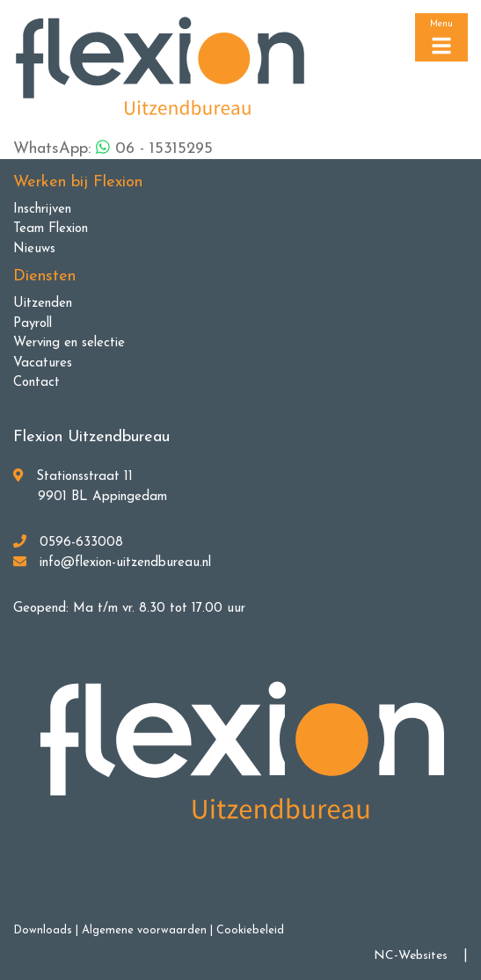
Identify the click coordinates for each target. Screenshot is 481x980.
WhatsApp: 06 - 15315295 (113, 148)
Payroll (33, 324)
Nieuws (34, 249)
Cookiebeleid (250, 930)
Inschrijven (42, 210)
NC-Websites (411, 956)
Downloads (43, 930)
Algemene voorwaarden (144, 930)
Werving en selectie (69, 343)
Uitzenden (43, 304)
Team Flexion (51, 229)
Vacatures (43, 363)
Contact (36, 383)
